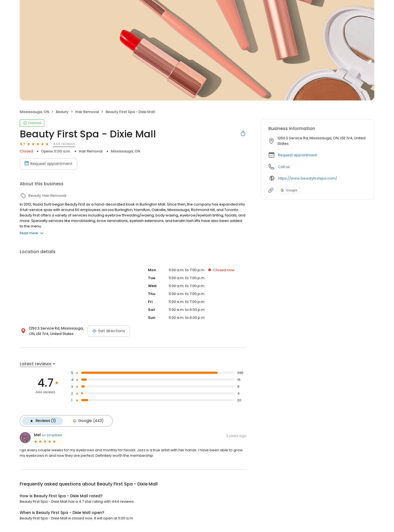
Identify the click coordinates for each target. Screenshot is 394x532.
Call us (284, 167)
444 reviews (64, 144)
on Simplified (52, 435)
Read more (31, 233)
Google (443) (88, 421)
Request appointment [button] (297, 155)
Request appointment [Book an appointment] (48, 164)
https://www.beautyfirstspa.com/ (308, 178)
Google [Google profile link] (289, 190)
